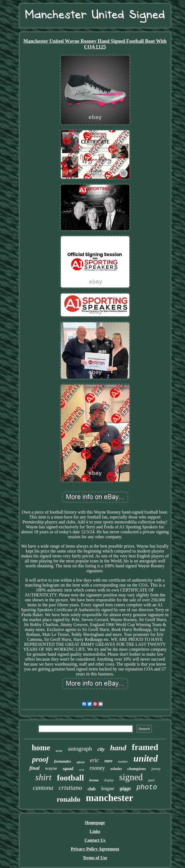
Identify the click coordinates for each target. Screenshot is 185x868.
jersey (156, 769)
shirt (43, 777)
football (70, 778)
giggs (125, 788)
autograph (80, 749)
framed (145, 747)
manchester (109, 798)
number (123, 762)
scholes (116, 769)
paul (151, 780)
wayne (51, 768)
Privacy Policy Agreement (95, 849)
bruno (94, 780)
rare (108, 761)
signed (131, 777)
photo (147, 787)
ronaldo (69, 799)
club (91, 789)
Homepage (95, 823)
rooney (97, 768)
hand (118, 748)
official (80, 762)
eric (94, 760)
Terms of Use (95, 858)
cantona (43, 788)
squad (68, 769)
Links (95, 831)
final (34, 768)
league (108, 788)
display (109, 780)
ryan (82, 770)
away (59, 751)
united (146, 758)
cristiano (70, 788)
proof (40, 759)
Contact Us (95, 840)
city (101, 749)
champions (137, 769)
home (41, 748)
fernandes (62, 761)
